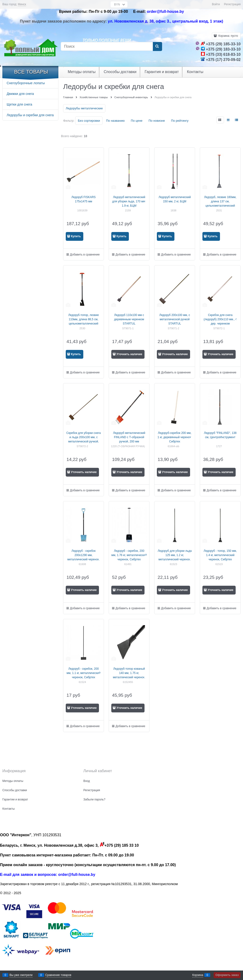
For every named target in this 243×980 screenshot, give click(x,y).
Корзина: (228, 36)
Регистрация (232, 4)
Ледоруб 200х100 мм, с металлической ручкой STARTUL (175, 319)
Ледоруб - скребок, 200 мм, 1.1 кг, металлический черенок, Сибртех (84, 673)
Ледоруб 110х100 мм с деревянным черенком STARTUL (129, 319)
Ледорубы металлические (84, 108)
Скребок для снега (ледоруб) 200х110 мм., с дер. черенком (220, 319)
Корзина (198, 975)
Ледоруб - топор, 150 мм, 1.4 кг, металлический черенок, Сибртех (220, 555)
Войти (216, 4)
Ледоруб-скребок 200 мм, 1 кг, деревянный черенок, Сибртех (175, 437)
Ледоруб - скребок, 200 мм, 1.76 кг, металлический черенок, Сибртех (129, 555)
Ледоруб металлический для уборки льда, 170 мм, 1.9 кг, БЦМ (129, 201)
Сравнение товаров (58, 975)
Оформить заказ (227, 975)
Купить (76, 236)
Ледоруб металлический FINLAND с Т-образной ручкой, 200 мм (129, 437)
